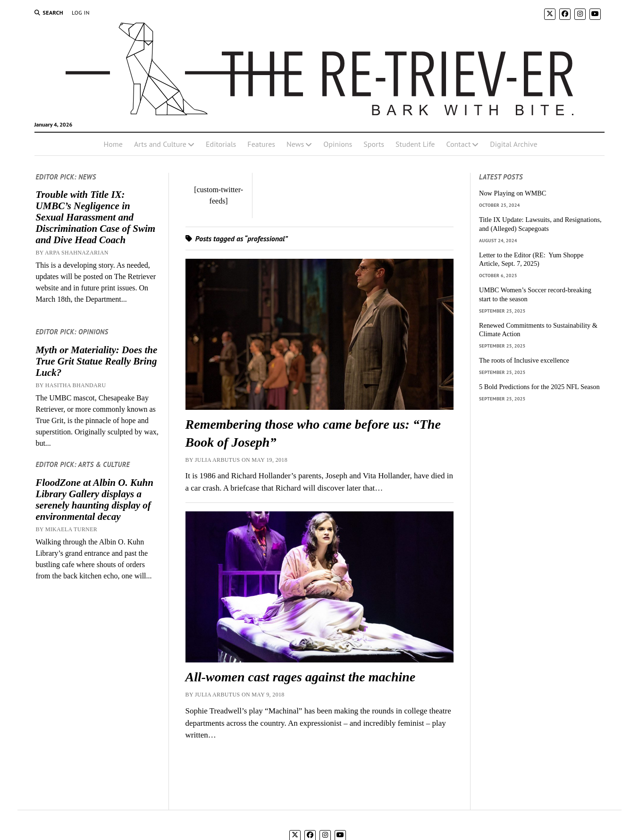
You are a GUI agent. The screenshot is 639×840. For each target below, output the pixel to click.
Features (261, 144)
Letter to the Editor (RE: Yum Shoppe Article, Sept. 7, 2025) (531, 259)
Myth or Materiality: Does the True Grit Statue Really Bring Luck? (96, 361)
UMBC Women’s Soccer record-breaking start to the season (535, 294)
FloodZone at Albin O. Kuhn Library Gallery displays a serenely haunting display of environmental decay (94, 500)
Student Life (415, 144)
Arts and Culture (160, 144)
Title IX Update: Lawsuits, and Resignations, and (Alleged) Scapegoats (540, 224)
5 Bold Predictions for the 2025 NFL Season (539, 387)
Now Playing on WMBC (513, 193)
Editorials (221, 144)
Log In (81, 13)
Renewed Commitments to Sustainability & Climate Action (538, 330)
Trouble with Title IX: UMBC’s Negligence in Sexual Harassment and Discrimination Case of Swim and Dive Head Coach (95, 217)
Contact (458, 144)
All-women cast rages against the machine (301, 677)
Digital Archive (513, 144)
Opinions (338, 144)
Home (113, 144)
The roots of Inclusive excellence (524, 360)
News (295, 144)
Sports (374, 144)
